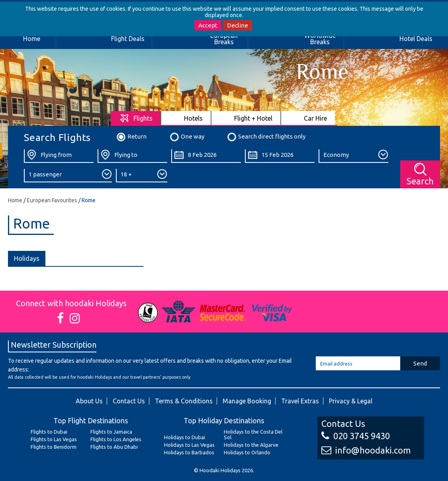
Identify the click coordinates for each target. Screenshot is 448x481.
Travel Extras (300, 401)
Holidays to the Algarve (251, 445)
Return (131, 137)
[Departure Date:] (206, 156)
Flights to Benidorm (54, 447)
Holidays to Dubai (185, 437)
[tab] (136, 118)
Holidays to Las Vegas (189, 445)
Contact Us (129, 401)
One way (187, 137)
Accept (208, 25)
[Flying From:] (59, 156)
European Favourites (52, 200)
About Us (89, 401)
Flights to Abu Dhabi (114, 447)
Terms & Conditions (184, 401)
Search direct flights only (266, 137)
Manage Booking (247, 401)
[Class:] (353, 156)
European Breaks (224, 39)
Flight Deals (128, 39)
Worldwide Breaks (320, 39)
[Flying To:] (132, 156)
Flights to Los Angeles (116, 439)
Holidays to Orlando (247, 452)
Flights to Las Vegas (54, 439)
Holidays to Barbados (189, 452)
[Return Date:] (280, 156)
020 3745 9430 (356, 436)
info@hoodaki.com (366, 450)
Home (32, 39)
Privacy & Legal (351, 401)
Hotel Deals (416, 39)
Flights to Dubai (49, 432)
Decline (238, 25)
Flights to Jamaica (111, 432)
